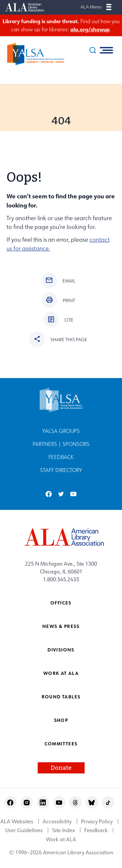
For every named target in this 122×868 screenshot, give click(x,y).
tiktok (108, 803)
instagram (27, 803)
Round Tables (61, 697)
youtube (73, 494)
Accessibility (57, 821)
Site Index (63, 830)
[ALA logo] (61, 537)
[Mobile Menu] (109, 7)
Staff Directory (61, 470)
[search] (93, 50)
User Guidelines (24, 830)
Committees (61, 744)
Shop (61, 720)
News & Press (61, 626)
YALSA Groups (61, 431)
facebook (49, 494)
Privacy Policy (97, 821)
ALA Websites (17, 821)
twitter (61, 494)
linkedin (43, 803)
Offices (61, 603)
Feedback (61, 457)
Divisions (61, 650)
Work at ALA (61, 673)
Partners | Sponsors (61, 444)
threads (75, 803)
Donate (61, 768)
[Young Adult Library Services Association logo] (33, 54)
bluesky (92, 803)
